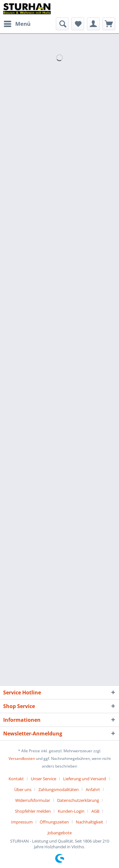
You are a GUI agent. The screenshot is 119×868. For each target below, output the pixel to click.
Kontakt (16, 779)
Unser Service (43, 779)
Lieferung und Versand (85, 779)
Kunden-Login (71, 811)
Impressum (22, 822)
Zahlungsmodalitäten (59, 789)
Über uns (23, 789)
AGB (95, 811)
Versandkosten (22, 758)
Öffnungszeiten (54, 822)
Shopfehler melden (33, 811)
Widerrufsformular (33, 800)
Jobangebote (60, 833)
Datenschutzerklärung (78, 800)
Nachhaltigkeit (89, 822)
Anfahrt (93, 789)
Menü (17, 23)
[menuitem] (17, 24)
